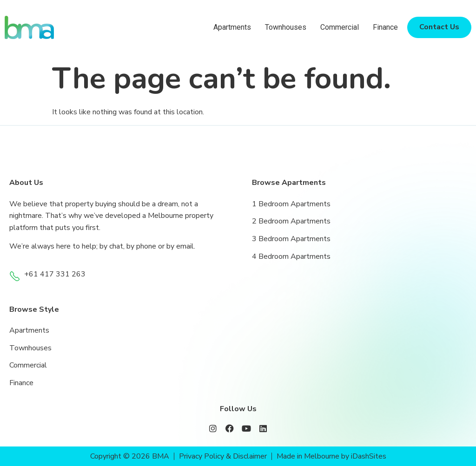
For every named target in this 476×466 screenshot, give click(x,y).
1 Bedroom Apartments (291, 204)
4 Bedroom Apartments (291, 256)
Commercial (340, 27)
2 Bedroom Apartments (291, 221)
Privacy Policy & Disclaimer (223, 456)
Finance (385, 27)
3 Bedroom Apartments (291, 239)
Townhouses (286, 27)
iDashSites (369, 456)
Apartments (232, 27)
